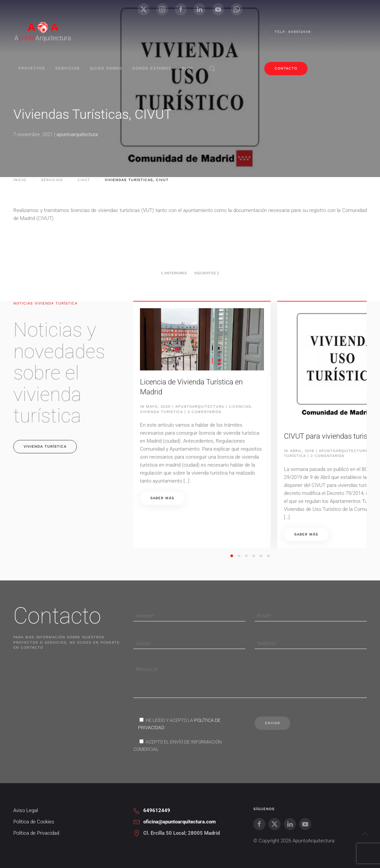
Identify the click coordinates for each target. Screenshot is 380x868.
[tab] (232, 556)
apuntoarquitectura (77, 134)
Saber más (162, 498)
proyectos (32, 68)
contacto (286, 68)
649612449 (157, 820)
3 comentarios (204, 412)
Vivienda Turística (161, 412)
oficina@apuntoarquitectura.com (180, 831)
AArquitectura (43, 38)
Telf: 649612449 (293, 32)
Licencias (240, 407)
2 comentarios (327, 456)
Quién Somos (106, 68)
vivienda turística (45, 446)
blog (188, 68)
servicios (67, 68)
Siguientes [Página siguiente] (207, 273)
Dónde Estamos (152, 68)
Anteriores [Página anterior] (174, 273)
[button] (212, 69)
